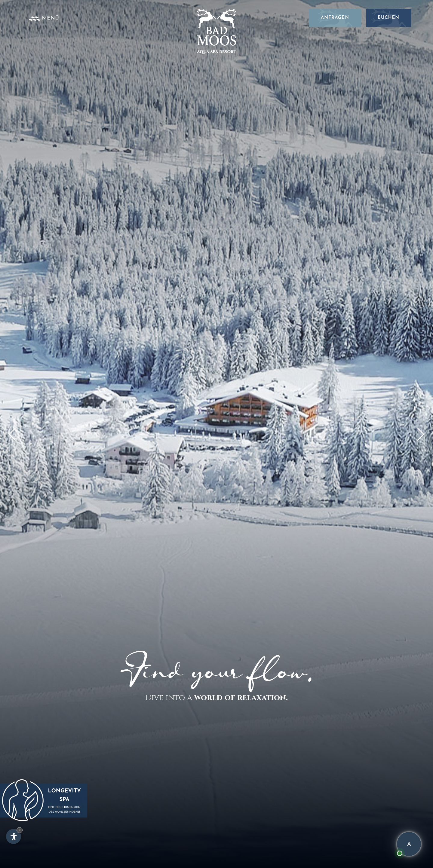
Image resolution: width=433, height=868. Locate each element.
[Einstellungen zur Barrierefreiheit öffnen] (14, 836)
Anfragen (335, 18)
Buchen (388, 18)
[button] (420, 434)
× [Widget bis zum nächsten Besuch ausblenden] (20, 830)
